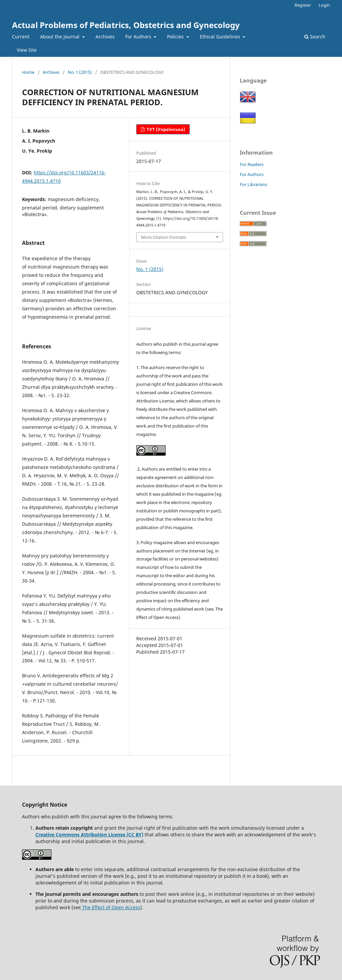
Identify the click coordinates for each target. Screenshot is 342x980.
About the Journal (60, 37)
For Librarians (253, 184)
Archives (105, 37)
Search (315, 37)
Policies (176, 37)
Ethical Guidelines (221, 37)
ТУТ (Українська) (165, 129)
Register (303, 5)
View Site (27, 50)
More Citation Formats (163, 237)
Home (28, 72)
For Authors (139, 37)
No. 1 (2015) (80, 72)
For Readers (252, 164)
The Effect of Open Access (111, 907)
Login (324, 5)
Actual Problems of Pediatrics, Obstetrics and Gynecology (126, 25)
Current (21, 37)
